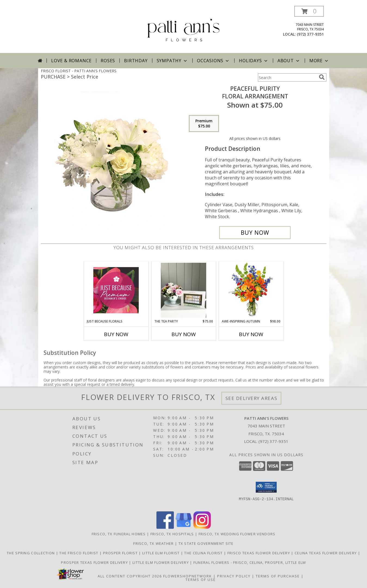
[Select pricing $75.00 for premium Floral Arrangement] (204, 124)
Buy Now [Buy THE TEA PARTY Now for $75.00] (184, 334)
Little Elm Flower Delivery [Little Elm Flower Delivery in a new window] (161, 562)
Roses (108, 61)
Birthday (136, 61)
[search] (322, 77)
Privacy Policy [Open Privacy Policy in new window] (234, 576)
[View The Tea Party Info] (184, 290)
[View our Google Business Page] (184, 527)
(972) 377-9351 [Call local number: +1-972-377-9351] (310, 34)
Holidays (254, 61)
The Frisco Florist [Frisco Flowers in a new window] (79, 553)
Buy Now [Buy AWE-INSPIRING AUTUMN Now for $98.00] (251, 334)
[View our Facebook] (165, 527)
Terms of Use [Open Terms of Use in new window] (201, 580)
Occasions (213, 61)
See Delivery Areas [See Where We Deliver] (252, 398)
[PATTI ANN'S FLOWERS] (184, 29)
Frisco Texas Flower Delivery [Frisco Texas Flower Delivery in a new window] (259, 553)
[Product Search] (287, 77)
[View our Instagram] (202, 527)
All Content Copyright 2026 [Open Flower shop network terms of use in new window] (130, 576)
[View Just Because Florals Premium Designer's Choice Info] (116, 290)
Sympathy (172, 61)
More (319, 61)
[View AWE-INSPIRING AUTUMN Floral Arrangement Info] (251, 290)
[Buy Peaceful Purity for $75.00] (255, 233)
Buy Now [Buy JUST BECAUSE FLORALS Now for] (116, 334)
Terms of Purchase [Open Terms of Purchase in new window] (278, 576)
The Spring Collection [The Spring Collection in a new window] (31, 553)
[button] (309, 11)
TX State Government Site (206, 543)
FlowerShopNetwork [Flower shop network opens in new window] (188, 576)
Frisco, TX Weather (153, 543)
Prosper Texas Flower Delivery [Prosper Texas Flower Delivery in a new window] (95, 562)
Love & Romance (71, 61)
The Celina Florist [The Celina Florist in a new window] (204, 553)
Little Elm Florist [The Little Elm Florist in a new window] (162, 553)
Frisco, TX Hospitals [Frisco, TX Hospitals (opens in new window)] (172, 534)
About (289, 61)
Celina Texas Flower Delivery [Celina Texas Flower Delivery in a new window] (326, 553)
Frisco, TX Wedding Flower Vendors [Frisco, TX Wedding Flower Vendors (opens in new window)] (237, 534)
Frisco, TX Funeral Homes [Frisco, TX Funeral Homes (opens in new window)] (119, 534)
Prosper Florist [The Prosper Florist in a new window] (121, 553)
